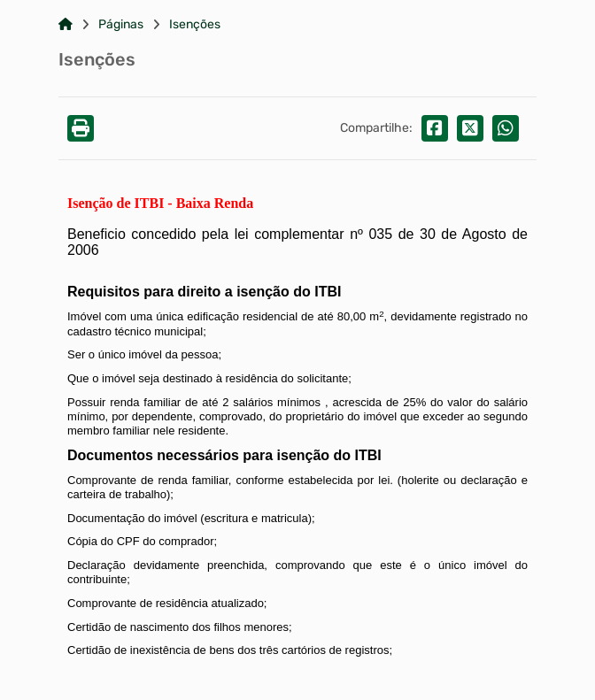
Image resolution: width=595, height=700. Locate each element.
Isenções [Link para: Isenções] (195, 25)
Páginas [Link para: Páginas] (121, 25)
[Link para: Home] (66, 25)
